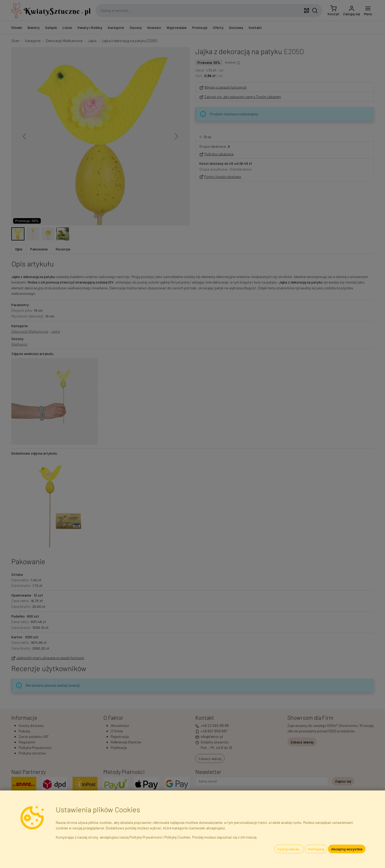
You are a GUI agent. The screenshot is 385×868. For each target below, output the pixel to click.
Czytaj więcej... (289, 849)
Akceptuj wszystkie (347, 849)
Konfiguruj (316, 849)
